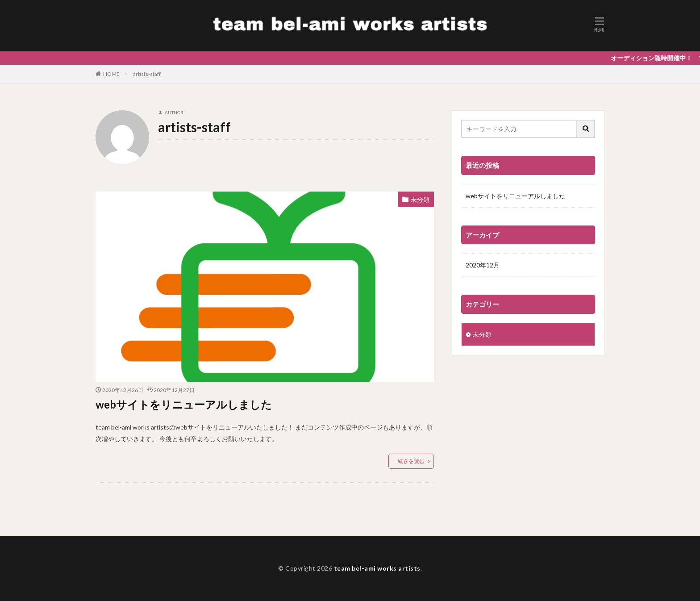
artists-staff (147, 74)
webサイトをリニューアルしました (184, 404)
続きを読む (411, 461)
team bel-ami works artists (377, 568)
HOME (111, 74)
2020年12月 (483, 265)
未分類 (420, 199)
